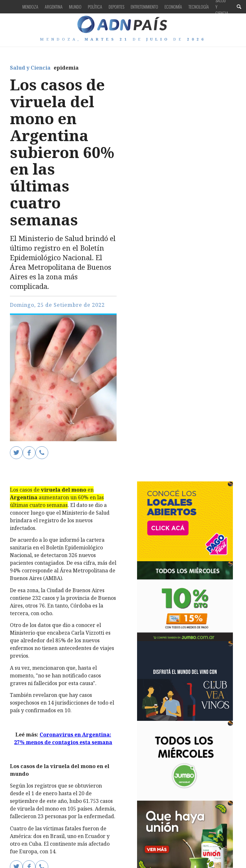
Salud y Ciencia (30, 68)
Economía (173, 7)
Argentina (54, 7)
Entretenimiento (144, 7)
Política (95, 7)
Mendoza (30, 7)
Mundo (75, 7)
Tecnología (199, 7)
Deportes (116, 7)
